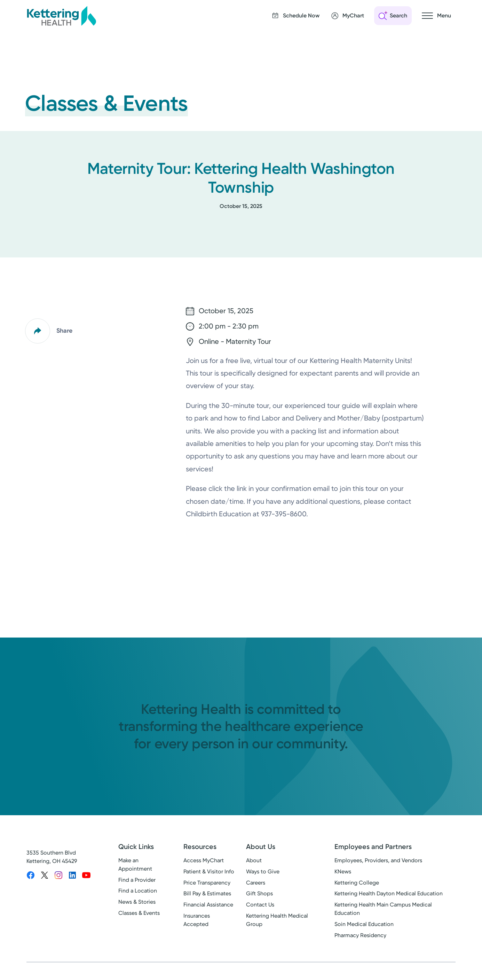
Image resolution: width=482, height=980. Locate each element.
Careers (256, 883)
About (254, 860)
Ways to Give (263, 871)
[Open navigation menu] (436, 16)
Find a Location (138, 891)
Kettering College (357, 883)
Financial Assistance (208, 905)
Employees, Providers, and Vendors (378, 860)
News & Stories (137, 902)
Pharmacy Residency (360, 935)
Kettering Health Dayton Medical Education (389, 893)
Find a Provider (137, 880)
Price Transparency (207, 883)
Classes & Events (139, 913)
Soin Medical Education (364, 924)
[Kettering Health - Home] (61, 16)
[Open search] (393, 16)
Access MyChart (204, 860)
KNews (343, 871)
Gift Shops (259, 893)
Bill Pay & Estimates (207, 893)
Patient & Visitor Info (209, 871)
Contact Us (260, 905)
